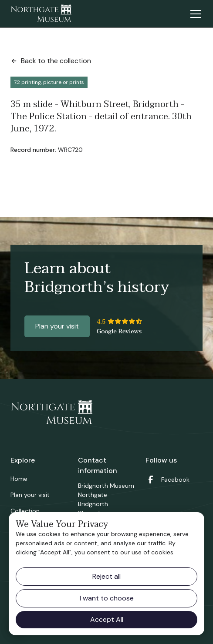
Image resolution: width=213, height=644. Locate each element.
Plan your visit (57, 326)
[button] (194, 14)
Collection (25, 511)
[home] (41, 14)
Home (19, 479)
